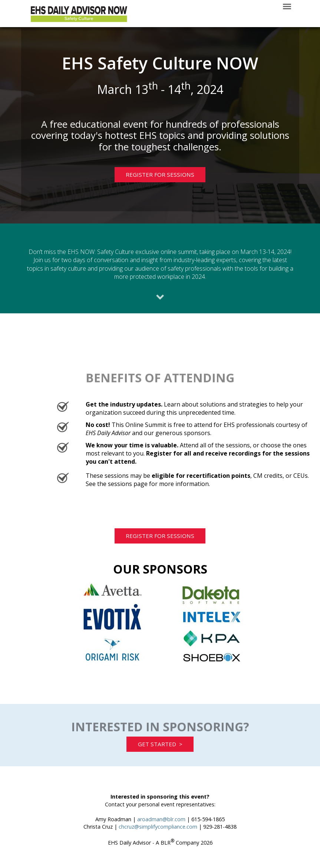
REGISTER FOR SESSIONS (153, 180)
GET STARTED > (160, 758)
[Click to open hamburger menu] (287, 6)
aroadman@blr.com (161, 835)
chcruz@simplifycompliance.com (158, 842)
